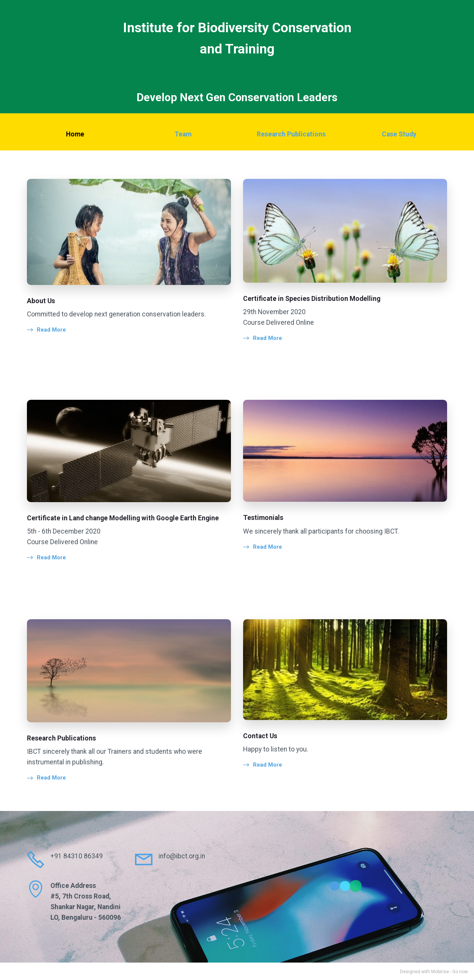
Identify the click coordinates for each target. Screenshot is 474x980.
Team (183, 134)
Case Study (399, 134)
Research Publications (291, 134)
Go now (460, 971)
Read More (51, 330)
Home (75, 134)
